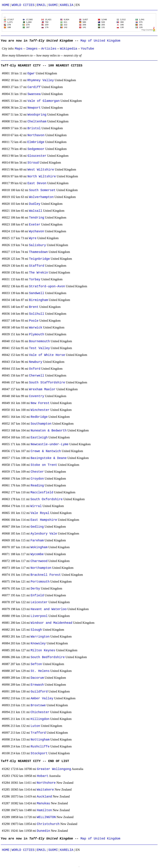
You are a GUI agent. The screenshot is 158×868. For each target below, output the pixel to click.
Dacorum (37, 678)
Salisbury (37, 245)
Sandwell (37, 293)
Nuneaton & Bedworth (49, 431)
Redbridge (39, 417)
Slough (36, 630)
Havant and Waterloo (49, 609)
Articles (49, 49)
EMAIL (41, 5)
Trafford (38, 733)
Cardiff (34, 87)
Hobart (43, 776)
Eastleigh (39, 438)
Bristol (34, 128)
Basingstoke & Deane (49, 458)
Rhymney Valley (41, 80)
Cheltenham (37, 122)
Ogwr (31, 73)
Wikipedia (69, 49)
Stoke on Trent (44, 465)
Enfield (37, 595)
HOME (6, 5)
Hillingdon (40, 719)
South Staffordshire (47, 383)
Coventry (37, 396)
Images (32, 49)
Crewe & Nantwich (46, 451)
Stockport (39, 753)
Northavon (36, 135)
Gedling (37, 527)
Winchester (40, 410)
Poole (34, 321)
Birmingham (38, 300)
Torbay (35, 279)
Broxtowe (38, 705)
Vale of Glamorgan (44, 101)
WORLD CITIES (23, 5)
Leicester (39, 602)
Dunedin (43, 831)
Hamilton (44, 810)
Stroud (33, 163)
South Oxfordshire (46, 499)
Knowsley (38, 643)
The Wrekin (38, 273)
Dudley (35, 204)
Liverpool (39, 616)
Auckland (44, 797)
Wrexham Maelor (42, 389)
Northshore (46, 783)
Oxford (35, 369)
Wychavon (37, 231)
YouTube (87, 49)
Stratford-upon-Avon (47, 286)
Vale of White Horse (47, 355)
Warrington (40, 637)
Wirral (36, 506)
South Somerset (42, 190)
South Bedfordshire (48, 657)
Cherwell (37, 376)
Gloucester (37, 156)
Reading (37, 486)
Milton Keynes (43, 650)
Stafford (37, 266)
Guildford (39, 692)
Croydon (37, 479)
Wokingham (39, 547)
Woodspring (37, 115)
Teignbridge (39, 259)
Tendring (37, 218)
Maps (19, 49)
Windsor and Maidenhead (51, 623)
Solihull (37, 314)
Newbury (36, 362)
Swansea (34, 94)
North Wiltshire (42, 176)
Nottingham (40, 740)
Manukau (43, 803)
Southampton (41, 424)
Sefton (36, 664)
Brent (34, 307)
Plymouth (37, 334)
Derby (35, 589)
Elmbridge (36, 142)
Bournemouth (39, 341)
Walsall (36, 211)
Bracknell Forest (46, 575)
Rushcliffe (40, 747)
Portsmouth (40, 582)
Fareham (37, 541)
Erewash (37, 685)
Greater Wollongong (54, 769)
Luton (35, 726)
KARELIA (67, 5)
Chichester (40, 712)
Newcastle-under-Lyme (50, 444)
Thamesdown (38, 252)
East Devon (37, 183)
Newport (34, 108)
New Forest (40, 403)
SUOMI (53, 5)
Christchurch (48, 824)
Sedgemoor (36, 149)
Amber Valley (42, 698)
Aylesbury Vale (44, 534)
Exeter (35, 225)
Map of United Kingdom (100, 41)
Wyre (33, 238)
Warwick (36, 328)
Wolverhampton (41, 197)
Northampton (41, 568)
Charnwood (39, 561)
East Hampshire (44, 520)
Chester (37, 472)
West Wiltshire (41, 170)
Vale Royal (40, 513)
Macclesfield (42, 492)
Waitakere (45, 790)
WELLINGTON (46, 817)
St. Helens (40, 671)
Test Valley (39, 348)
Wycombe (37, 554)
